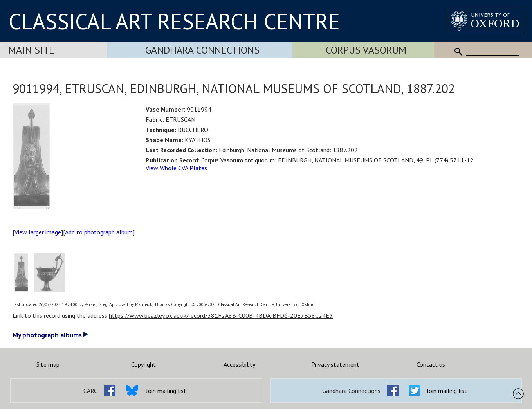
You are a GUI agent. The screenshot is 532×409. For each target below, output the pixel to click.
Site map (48, 364)
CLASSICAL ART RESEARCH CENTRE (174, 21)
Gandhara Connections (202, 50)
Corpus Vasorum (366, 50)
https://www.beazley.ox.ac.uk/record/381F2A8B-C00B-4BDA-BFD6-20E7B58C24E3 (221, 315)
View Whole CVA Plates (176, 168)
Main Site (31, 50)
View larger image (38, 232)
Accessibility (239, 364)
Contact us (431, 364)
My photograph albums (50, 335)
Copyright (143, 364)
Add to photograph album (99, 232)
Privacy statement (335, 364)
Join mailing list (166, 391)
